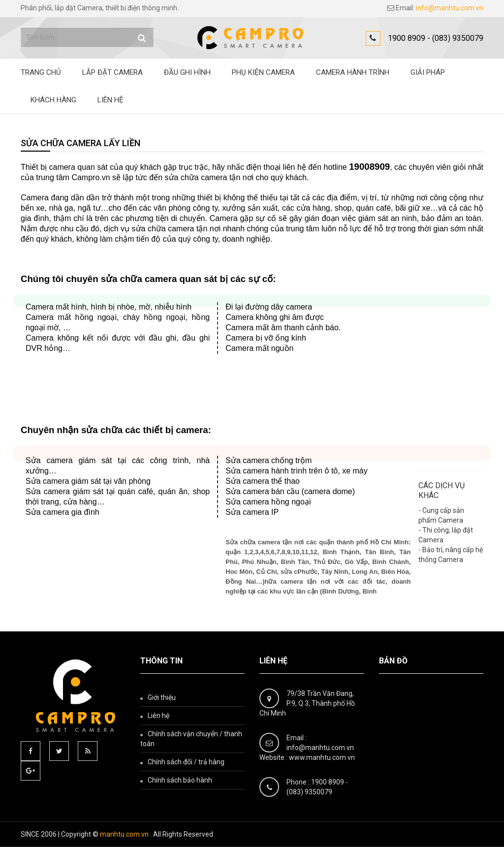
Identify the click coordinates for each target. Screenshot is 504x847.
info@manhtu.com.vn (450, 8)
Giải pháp (428, 72)
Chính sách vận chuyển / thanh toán (191, 739)
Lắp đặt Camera (112, 72)
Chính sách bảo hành (180, 780)
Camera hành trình (353, 72)
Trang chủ (41, 72)
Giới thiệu (162, 697)
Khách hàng (53, 100)
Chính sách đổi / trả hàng (186, 762)
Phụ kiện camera (263, 72)
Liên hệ (110, 100)
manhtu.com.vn (124, 834)
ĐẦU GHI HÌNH (187, 72)
